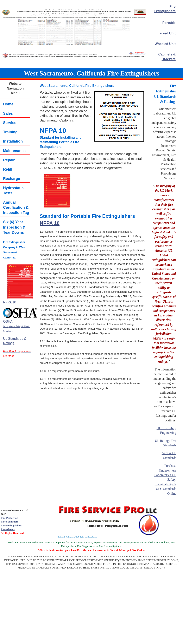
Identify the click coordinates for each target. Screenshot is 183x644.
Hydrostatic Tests (13, 190)
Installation (13, 141)
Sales (8, 113)
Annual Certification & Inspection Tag (16, 208)
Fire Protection (10, 518)
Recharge (12, 179)
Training (10, 132)
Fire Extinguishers (11, 525)
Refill (8, 169)
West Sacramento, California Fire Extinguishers (91, 73)
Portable (169, 23)
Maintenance (14, 151)
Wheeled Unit (165, 44)
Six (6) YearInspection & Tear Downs (14, 227)
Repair (9, 160)
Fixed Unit (168, 33)
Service (10, 123)
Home (8, 104)
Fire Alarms (8, 529)
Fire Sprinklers (10, 522)
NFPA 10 (50, 223)
